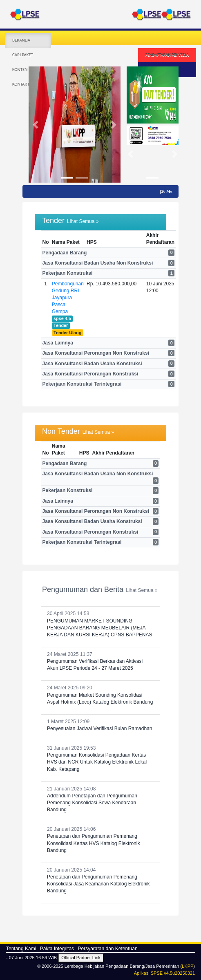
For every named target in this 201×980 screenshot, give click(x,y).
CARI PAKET (23, 55)
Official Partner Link (81, 958)
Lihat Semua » (83, 221)
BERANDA (21, 40)
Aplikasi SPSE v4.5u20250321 (164, 973)
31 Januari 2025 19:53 (100, 759)
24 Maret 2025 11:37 (100, 662)
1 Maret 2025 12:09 (100, 725)
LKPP (188, 966)
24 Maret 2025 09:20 (100, 695)
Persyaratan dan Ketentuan (107, 949)
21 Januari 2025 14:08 (100, 800)
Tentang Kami (21, 949)
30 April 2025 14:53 (100, 625)
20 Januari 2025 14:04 (100, 881)
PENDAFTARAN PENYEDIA (167, 55)
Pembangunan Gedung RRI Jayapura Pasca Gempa (68, 298)
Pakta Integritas (57, 949)
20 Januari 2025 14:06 (100, 840)
